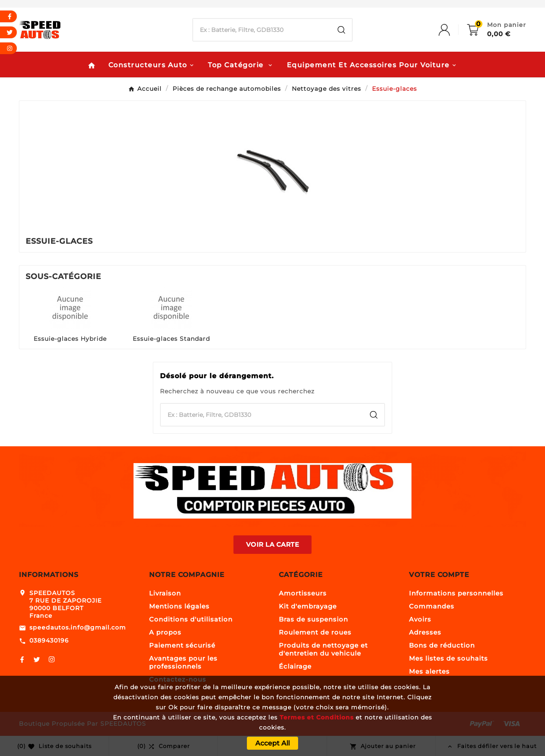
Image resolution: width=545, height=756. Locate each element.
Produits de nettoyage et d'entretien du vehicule (323, 649)
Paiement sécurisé (182, 645)
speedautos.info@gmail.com (78, 627)
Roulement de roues (315, 632)
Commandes (432, 606)
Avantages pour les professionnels (183, 662)
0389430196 (49, 640)
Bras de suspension (313, 619)
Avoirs (420, 619)
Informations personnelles (456, 593)
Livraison (165, 593)
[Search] (341, 30)
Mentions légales (179, 606)
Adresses (425, 632)
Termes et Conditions (317, 717)
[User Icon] (453, 30)
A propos (165, 632)
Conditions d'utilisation (191, 619)
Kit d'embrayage (308, 606)
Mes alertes (429, 671)
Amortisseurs (303, 593)
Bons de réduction (442, 645)
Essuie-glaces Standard (171, 339)
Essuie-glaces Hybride (70, 339)
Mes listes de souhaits (448, 658)
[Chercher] (262, 30)
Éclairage (295, 666)
